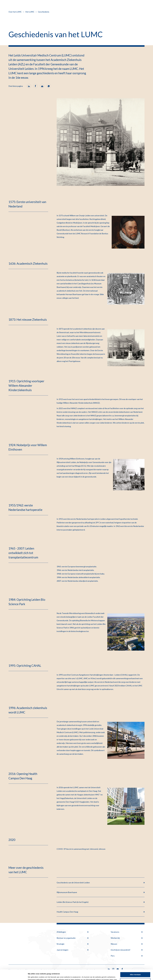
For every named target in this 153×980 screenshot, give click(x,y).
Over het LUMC (15, 12)
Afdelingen (72, 932)
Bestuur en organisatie (72, 938)
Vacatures (127, 932)
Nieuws (127, 944)
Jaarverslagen (72, 950)
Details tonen (33, 976)
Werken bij (127, 938)
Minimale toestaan (135, 971)
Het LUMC (30, 12)
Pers (127, 956)
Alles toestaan (135, 965)
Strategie (72, 944)
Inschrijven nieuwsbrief (127, 950)
